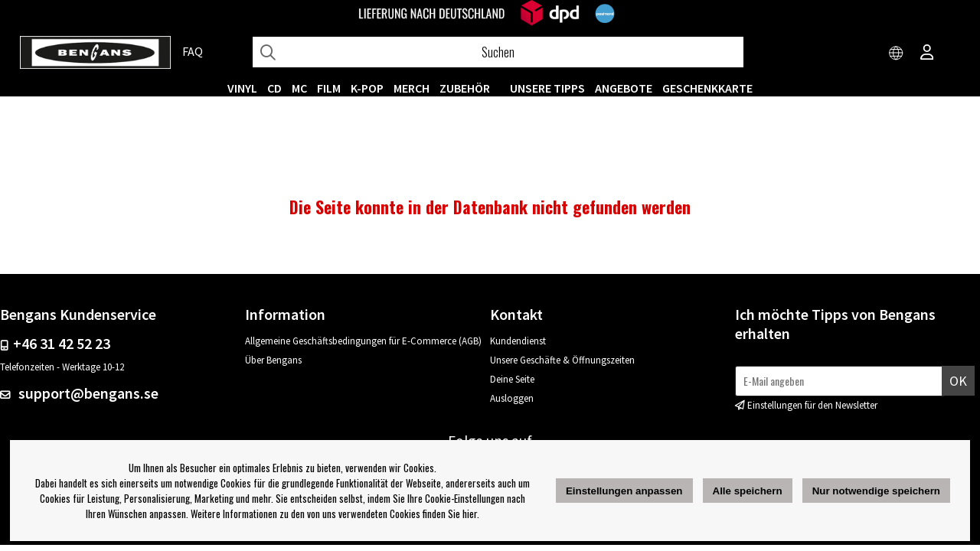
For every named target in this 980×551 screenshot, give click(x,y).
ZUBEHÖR (465, 88)
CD (274, 88)
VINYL (242, 88)
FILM (329, 88)
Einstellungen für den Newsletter (812, 405)
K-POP (367, 88)
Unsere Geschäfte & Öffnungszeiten (562, 360)
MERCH (412, 88)
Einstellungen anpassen (624, 491)
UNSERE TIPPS (547, 88)
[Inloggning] (927, 54)
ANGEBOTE (624, 88)
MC (299, 88)
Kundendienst (518, 341)
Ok (958, 381)
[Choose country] (897, 54)
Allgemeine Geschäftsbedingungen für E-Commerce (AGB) (363, 341)
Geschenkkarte (707, 88)
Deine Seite (512, 379)
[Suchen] (498, 52)
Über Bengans (273, 360)
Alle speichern (748, 491)
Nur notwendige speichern (876, 491)
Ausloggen (512, 398)
